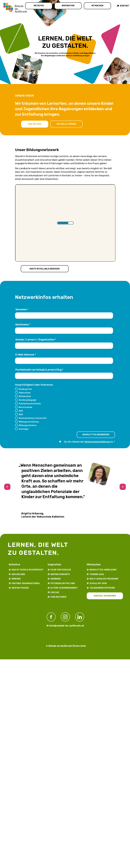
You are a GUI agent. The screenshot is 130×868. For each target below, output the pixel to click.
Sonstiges (24, 429)
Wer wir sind (35, 124)
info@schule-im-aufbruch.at (67, 626)
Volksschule (25, 393)
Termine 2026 (97, 574)
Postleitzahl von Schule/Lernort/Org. (39, 370)
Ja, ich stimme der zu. (89, 442)
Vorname (22, 310)
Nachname (23, 325)
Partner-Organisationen (26, 583)
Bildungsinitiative (28, 425)
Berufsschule (25, 407)
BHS (21, 414)
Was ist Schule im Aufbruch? (27, 570)
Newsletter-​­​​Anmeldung (103, 570)
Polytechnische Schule (30, 404)
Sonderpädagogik (28, 400)
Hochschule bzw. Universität (33, 418)
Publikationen (58, 597)
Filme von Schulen (61, 570)
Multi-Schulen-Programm (104, 579)
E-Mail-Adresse (26, 355)
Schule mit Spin (98, 583)
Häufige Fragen (20, 588)
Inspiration (68, 6)
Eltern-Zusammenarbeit (64, 588)
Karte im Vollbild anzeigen (45, 269)
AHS (21, 411)
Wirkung (16, 579)
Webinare (56, 579)
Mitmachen (97, 6)
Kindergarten (25, 389)
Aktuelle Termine (67, 124)
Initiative (39, 6)
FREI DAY (55, 592)
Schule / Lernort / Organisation (36, 340)
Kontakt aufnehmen (105, 596)
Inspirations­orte (60, 574)
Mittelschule (25, 396)
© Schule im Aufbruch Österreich (66, 646)
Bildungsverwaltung (29, 422)
